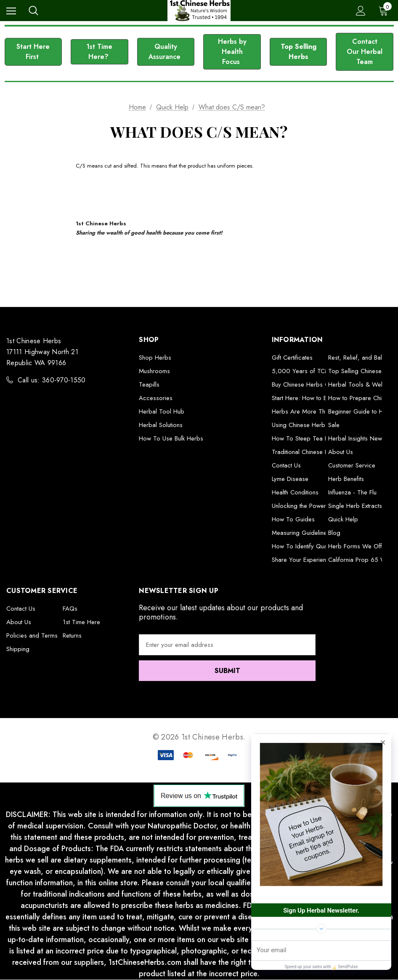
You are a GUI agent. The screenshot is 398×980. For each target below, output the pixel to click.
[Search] (33, 11)
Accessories (156, 398)
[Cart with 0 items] (385, 11)
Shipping (18, 649)
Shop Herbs (155, 358)
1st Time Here (81, 622)
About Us (341, 452)
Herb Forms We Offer (358, 546)
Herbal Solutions (161, 425)
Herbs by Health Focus (232, 52)
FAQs (70, 609)
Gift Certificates (292, 358)
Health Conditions (295, 492)
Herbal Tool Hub (162, 411)
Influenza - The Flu (352, 492)
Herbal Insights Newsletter (363, 438)
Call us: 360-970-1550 (52, 380)
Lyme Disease (290, 479)
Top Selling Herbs (298, 52)
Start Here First (33, 52)
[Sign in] (361, 11)
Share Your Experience (302, 560)
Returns (72, 636)
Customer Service (352, 465)
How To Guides (293, 519)
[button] (33, 52)
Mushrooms (154, 371)
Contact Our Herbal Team (365, 52)
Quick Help (343, 519)
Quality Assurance (166, 52)
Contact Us (286, 465)
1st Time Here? (99, 52)
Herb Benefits (346, 479)
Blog (334, 533)
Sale (334, 425)
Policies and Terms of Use (42, 636)
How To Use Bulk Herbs (171, 438)
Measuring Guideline (299, 533)
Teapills (149, 385)
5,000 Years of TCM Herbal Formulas (324, 371)
